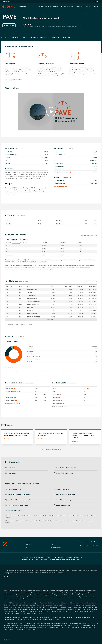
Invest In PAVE (9, 25)
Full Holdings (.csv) (91, 281)
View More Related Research (50, 449)
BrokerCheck (76, 559)
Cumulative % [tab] (24, 240)
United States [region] (7, 1)
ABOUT (28, 547)
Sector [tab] (9, 342)
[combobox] (16, 243)
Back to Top (8, 640)
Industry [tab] (16, 342)
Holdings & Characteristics (39, 37)
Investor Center (58, 6)
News (92, 1)
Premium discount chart (89, 235)
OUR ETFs (29, 542)
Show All (52, 320)
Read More (7, 439)
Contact (96, 1)
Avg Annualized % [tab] (12, 240)
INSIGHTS (29, 545)
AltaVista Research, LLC (13, 368)
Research (56, 37)
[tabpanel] (51, 249)
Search (96, 6)
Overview (4, 37)
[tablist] (51, 240)
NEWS (52, 545)
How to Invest (80, 6)
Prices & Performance (19, 37)
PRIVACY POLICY (56, 547)
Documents (67, 37)
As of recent (8, 243)
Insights (48, 6)
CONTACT (54, 542)
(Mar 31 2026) (24, 243)
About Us (89, 6)
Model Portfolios (69, 6)
